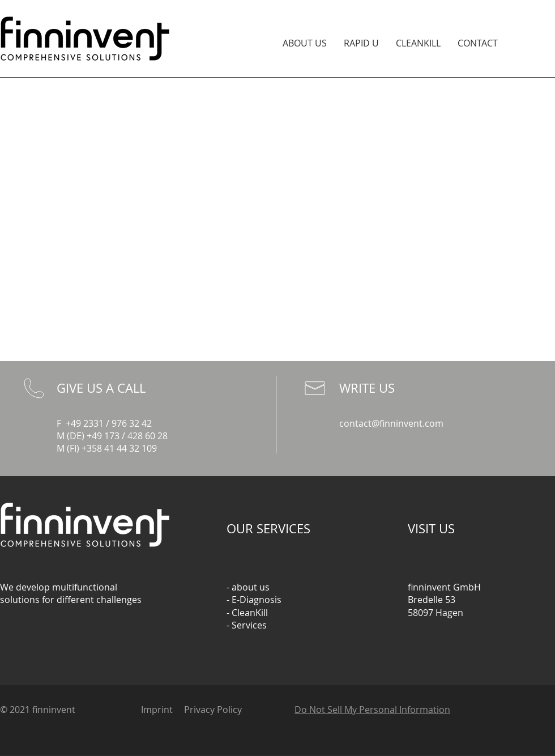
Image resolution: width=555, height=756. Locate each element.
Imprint (157, 710)
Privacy (199, 710)
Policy (229, 710)
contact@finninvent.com (391, 423)
